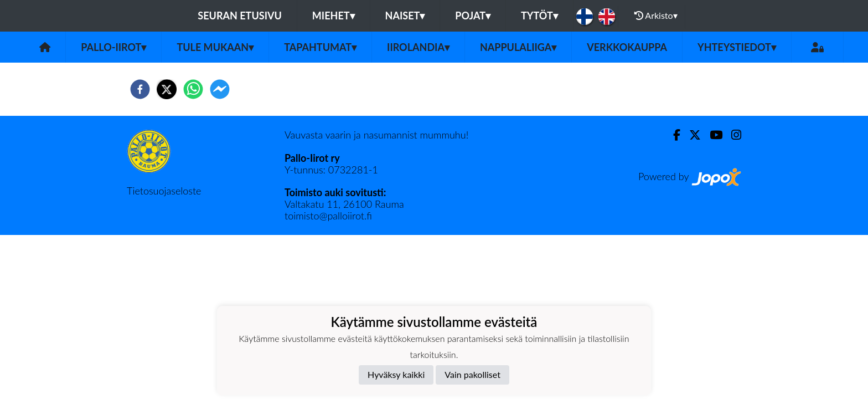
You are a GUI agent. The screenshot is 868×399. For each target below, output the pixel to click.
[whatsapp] (193, 89)
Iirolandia (418, 47)
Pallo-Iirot (113, 47)
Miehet (334, 16)
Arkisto (656, 16)
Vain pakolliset (472, 374)
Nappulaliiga (518, 47)
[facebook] (140, 89)
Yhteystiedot (737, 47)
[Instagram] (732, 135)
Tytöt (539, 16)
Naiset (405, 16)
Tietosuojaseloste (164, 191)
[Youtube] (712, 135)
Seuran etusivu (240, 16)
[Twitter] (691, 135)
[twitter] (167, 89)
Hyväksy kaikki (396, 374)
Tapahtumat (320, 47)
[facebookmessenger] (220, 89)
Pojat (473, 16)
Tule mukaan (215, 47)
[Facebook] (672, 135)
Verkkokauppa (627, 47)
